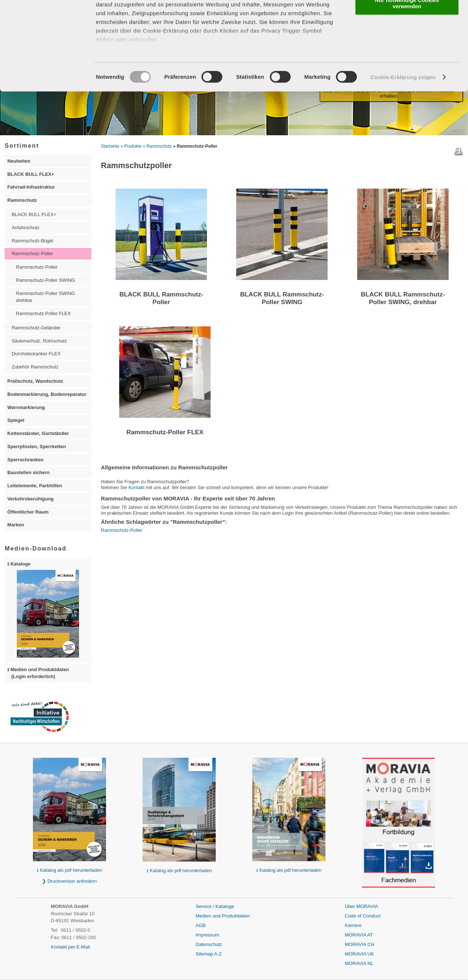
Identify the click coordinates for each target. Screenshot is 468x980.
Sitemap (205, 954)
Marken (16, 525)
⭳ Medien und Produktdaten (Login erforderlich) (38, 673)
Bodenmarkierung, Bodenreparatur (47, 394)
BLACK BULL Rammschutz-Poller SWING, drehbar (403, 298)
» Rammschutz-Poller (195, 146)
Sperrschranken (25, 460)
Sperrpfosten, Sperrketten (37, 447)
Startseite (110, 146)
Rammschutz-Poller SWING (46, 280)
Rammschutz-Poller (122, 530)
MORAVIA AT (359, 935)
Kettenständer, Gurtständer (38, 433)
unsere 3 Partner (141, 27)
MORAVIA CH (360, 944)
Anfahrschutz (26, 228)
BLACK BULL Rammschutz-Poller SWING (282, 298)
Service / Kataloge (215, 906)
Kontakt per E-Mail (70, 947)
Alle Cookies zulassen (407, 18)
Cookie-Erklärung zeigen (403, 117)
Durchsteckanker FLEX (36, 354)
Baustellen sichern (29, 472)
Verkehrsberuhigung (30, 499)
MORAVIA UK (359, 954)
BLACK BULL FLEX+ (31, 174)
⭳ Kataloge (43, 609)
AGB (201, 925)
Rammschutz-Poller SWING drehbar (46, 297)
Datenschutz (209, 944)
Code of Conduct (363, 916)
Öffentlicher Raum (28, 512)
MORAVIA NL (359, 963)
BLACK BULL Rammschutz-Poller (161, 298)
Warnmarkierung (26, 407)
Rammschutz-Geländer (36, 328)
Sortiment (22, 145)
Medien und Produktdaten (223, 916)
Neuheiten (19, 161)
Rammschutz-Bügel (32, 241)
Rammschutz (22, 200)
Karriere (353, 925)
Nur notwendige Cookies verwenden (407, 43)
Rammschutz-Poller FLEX (165, 432)
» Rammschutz (157, 146)
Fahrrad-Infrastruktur (31, 187)
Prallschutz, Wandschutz (35, 381)
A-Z (218, 954)
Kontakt (136, 487)
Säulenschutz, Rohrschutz (39, 341)
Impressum (207, 935)
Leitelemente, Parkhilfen (35, 486)
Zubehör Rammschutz (35, 367)
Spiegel (16, 420)
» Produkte (131, 146)
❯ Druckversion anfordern (69, 881)
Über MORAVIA (361, 906)
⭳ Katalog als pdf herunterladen (69, 870)
